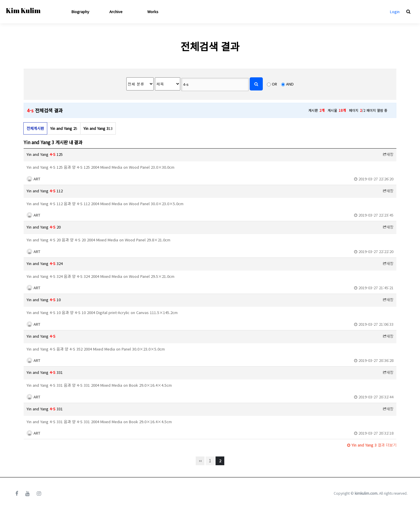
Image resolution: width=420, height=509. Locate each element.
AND (290, 84)
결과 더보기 (372, 445)
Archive (116, 12)
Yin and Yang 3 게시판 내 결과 (53, 142)
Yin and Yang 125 (45, 154)
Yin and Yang (41, 336)
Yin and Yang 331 (45, 372)
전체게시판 (35, 128)
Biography (80, 12)
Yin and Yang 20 (44, 227)
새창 (388, 154)
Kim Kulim (23, 11)
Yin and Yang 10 (44, 300)
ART (33, 179)
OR (274, 84)
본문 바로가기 (0, 0)
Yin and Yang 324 (45, 263)
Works (153, 12)
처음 (200, 461)
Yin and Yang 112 (45, 191)
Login (395, 12)
